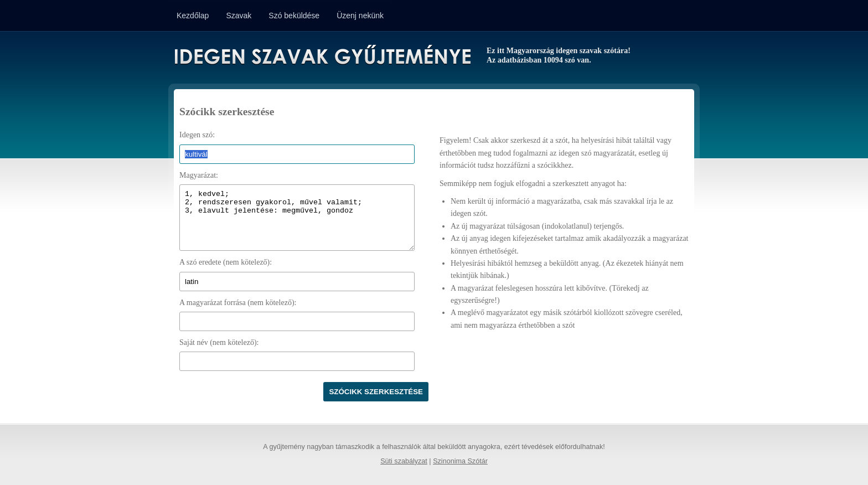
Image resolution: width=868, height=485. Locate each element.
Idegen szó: (197, 135)
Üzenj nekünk (360, 16)
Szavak (239, 16)
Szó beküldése (294, 16)
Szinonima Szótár (460, 461)
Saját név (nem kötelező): (219, 342)
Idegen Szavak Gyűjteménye (322, 56)
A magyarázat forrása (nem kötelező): (238, 303)
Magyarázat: (199, 175)
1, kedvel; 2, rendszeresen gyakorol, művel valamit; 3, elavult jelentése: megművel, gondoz (297, 218)
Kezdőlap (193, 16)
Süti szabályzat (404, 461)
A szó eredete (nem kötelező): (226, 262)
